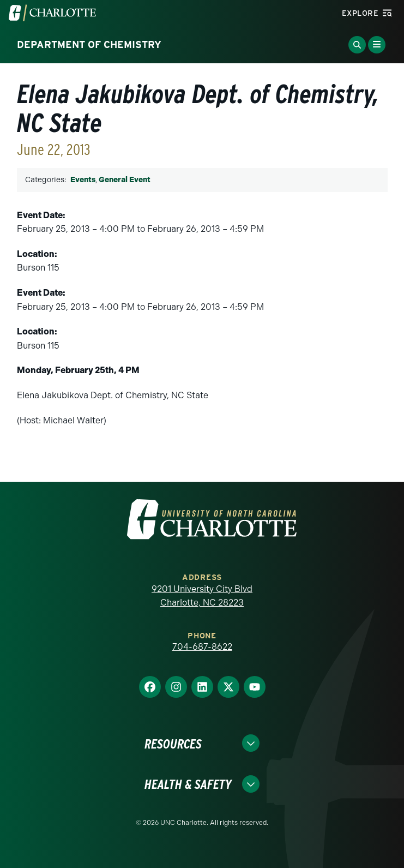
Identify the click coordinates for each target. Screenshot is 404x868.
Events (83, 180)
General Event (125, 180)
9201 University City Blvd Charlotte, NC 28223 (202, 596)
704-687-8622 (202, 647)
